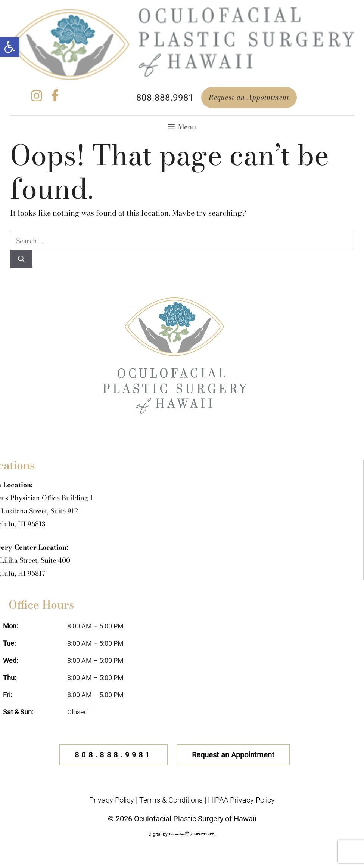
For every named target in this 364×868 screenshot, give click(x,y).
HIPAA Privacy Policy (241, 800)
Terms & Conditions (171, 800)
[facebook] (55, 99)
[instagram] (37, 99)
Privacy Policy (112, 800)
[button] (10, 47)
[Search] (21, 259)
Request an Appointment (249, 97)
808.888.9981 (165, 98)
